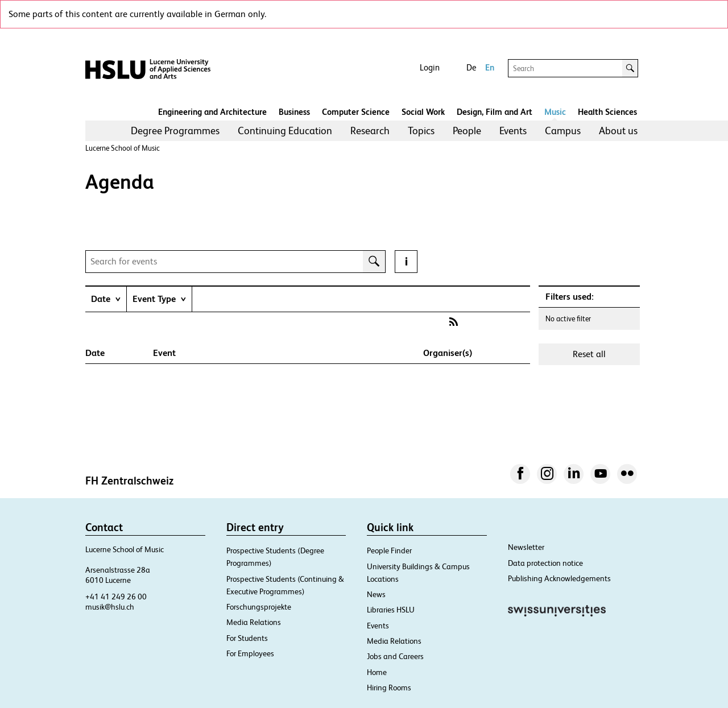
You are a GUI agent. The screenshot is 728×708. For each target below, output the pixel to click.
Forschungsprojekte (259, 607)
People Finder (389, 550)
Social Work (423, 112)
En (490, 67)
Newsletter (526, 547)
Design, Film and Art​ (495, 112)
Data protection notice (545, 563)
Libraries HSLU (391, 610)
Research (370, 131)
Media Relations (254, 622)
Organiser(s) (448, 353)
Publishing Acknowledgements (559, 578)
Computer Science (356, 112)
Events (513, 131)
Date (95, 353)
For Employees (250, 653)
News (376, 594)
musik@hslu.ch (110, 607)
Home (377, 672)
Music (555, 112)
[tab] (106, 299)
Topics (421, 131)
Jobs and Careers (395, 656)
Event (164, 353)
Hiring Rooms (389, 688)
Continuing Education (285, 131)
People (467, 131)
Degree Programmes (175, 131)
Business (294, 112)
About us (618, 131)
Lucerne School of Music (123, 148)
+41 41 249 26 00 (116, 597)
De (471, 67)
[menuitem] (175, 131)
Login (430, 67)
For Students (247, 638)
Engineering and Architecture (212, 112)
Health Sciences (607, 112)
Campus (563, 131)
